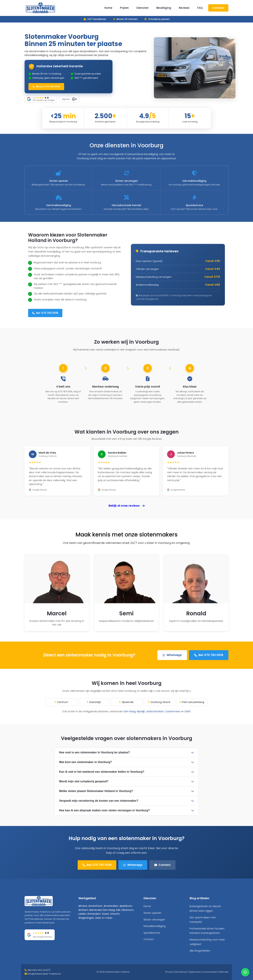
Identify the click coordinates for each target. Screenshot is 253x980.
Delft (188, 716)
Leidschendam (155, 716)
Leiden (82, 914)
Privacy (169, 972)
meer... (110, 918)
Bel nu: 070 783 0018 (46, 86)
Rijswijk (141, 716)
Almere (83, 906)
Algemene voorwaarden (203, 972)
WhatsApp (172, 655)
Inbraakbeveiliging (155, 926)
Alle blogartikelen (200, 951)
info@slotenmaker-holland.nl (44, 974)
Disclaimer (181, 972)
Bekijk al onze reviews (127, 511)
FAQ (200, 8)
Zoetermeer (173, 716)
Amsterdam (111, 906)
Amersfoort (95, 906)
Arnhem (83, 910)
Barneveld (95, 910)
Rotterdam (94, 914)
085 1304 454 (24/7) (39, 970)
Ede (118, 910)
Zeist (98, 918)
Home (108, 8)
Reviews (184, 8)
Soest (106, 914)
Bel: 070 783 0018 (45, 318)
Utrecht (115, 914)
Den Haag (130, 716)
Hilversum (128, 910)
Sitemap (224, 972)
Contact (218, 8)
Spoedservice (152, 933)
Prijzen (124, 8)
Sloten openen (153, 913)
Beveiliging (164, 8)
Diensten (143, 8)
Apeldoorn (126, 906)
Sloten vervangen (154, 920)
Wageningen (86, 918)
